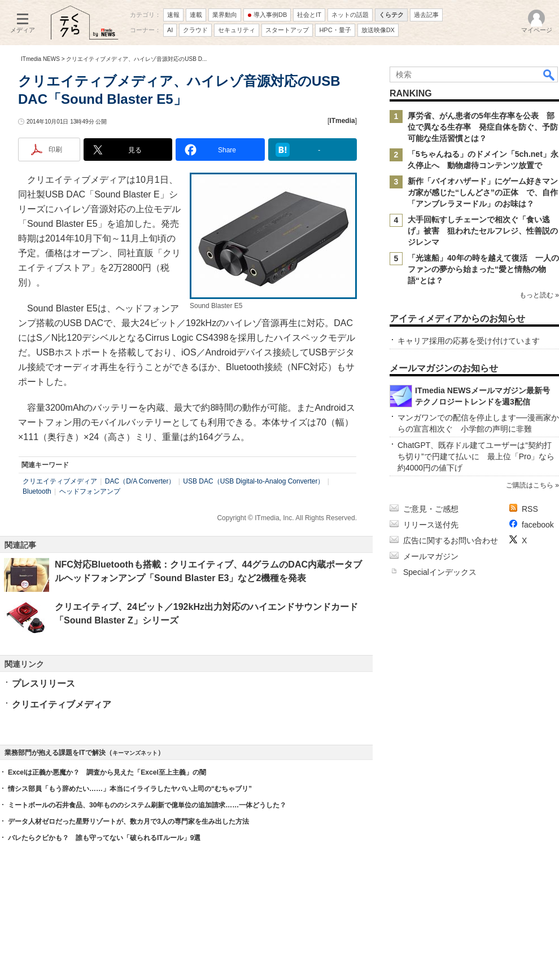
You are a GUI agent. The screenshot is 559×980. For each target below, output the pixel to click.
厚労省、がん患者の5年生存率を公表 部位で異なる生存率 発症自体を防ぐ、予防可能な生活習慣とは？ (483, 127)
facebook (538, 525)
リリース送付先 (431, 525)
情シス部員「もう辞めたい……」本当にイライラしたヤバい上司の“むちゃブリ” (130, 789)
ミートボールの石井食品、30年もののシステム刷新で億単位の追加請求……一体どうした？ (147, 805)
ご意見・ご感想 (431, 509)
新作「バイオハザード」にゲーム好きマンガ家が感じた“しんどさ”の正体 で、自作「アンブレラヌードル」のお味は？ (483, 192)
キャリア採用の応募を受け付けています (469, 341)
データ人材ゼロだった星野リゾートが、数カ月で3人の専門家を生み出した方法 (128, 821)
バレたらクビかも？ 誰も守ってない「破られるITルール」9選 (104, 838)
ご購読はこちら (530, 485)
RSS (530, 509)
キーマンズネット (135, 753)
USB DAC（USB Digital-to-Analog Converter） (254, 481)
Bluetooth (37, 491)
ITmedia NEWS (40, 59)
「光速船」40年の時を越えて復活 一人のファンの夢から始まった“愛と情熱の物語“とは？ (483, 269)
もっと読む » (539, 295)
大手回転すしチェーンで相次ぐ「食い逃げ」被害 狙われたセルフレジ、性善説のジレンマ (483, 231)
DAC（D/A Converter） (140, 481)
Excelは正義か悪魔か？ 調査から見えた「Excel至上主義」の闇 (107, 772)
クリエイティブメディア (60, 481)
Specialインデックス (440, 572)
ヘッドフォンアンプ (90, 491)
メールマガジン (431, 556)
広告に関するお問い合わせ (451, 540)
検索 (549, 74)
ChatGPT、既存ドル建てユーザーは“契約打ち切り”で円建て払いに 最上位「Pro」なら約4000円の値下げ (476, 456)
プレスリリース (43, 684)
